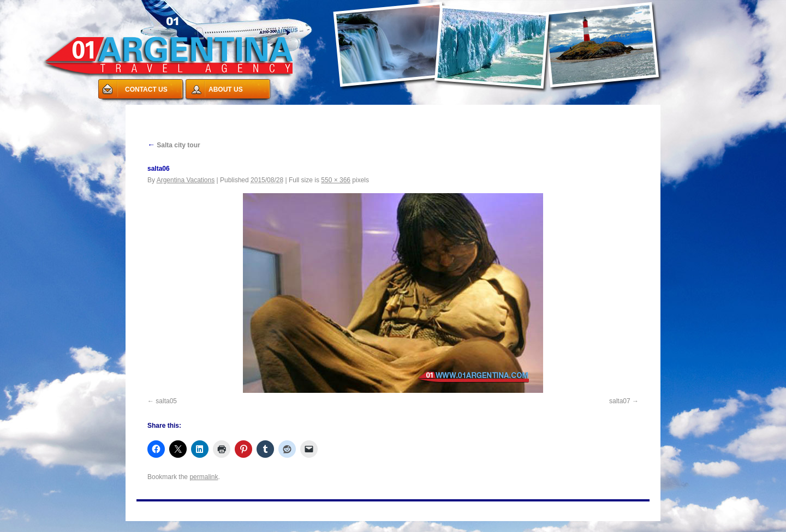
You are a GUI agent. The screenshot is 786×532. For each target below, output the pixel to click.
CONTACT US (146, 89)
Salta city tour (174, 145)
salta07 (620, 401)
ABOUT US (226, 89)
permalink (204, 477)
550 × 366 (336, 180)
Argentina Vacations (186, 180)
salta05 (166, 401)
